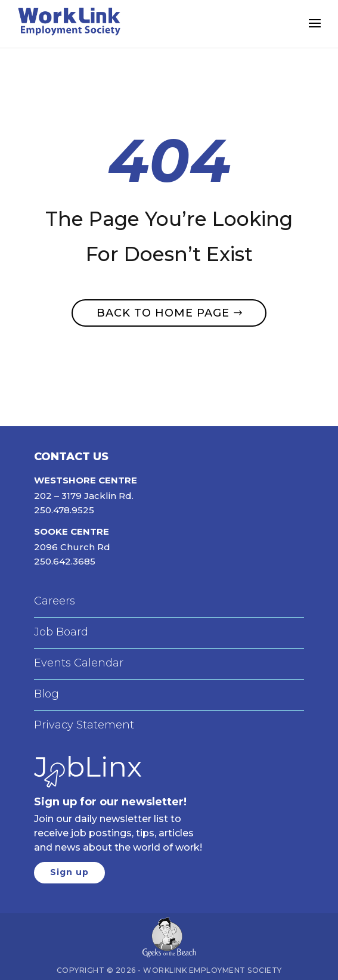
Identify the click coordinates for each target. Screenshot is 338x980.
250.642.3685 (65, 561)
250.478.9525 (64, 510)
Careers (55, 601)
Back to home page (163, 313)
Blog (46, 694)
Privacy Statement (84, 725)
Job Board (61, 632)
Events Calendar (79, 663)
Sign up (69, 872)
